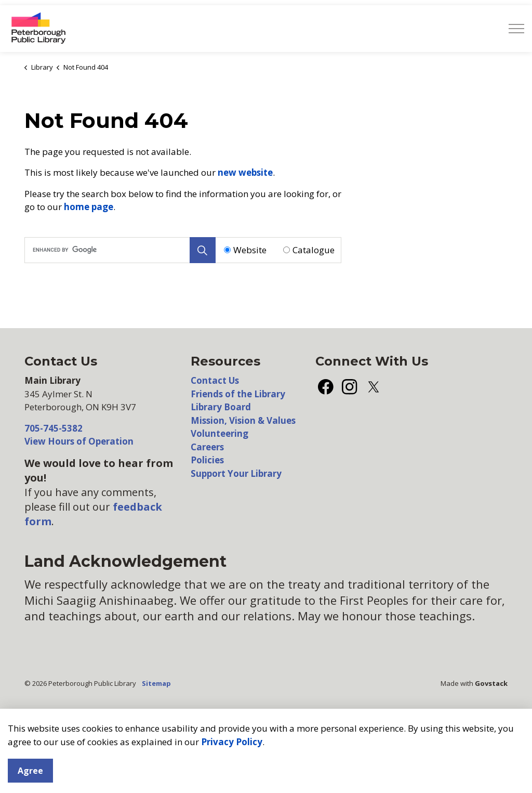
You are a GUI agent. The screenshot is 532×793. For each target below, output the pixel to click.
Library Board (221, 407)
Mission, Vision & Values (243, 420)
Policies (207, 460)
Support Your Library (236, 473)
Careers (207, 447)
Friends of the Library (238, 394)
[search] (119, 250)
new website (245, 172)
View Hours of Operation (79, 441)
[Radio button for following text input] (227, 250)
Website (250, 250)
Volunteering (220, 433)
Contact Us (215, 380)
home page (89, 207)
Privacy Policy (232, 786)
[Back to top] (266, 727)
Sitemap (156, 683)
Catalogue (314, 250)
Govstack (491, 683)
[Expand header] (516, 29)
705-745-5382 (54, 428)
